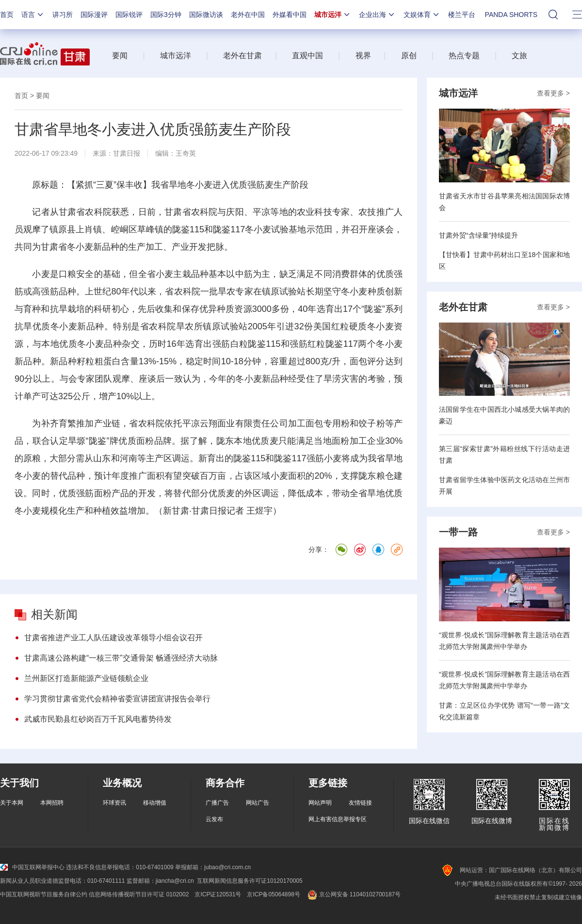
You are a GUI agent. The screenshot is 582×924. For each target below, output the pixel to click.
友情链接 (360, 803)
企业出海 (377, 15)
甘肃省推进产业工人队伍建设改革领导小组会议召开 (113, 638)
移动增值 (155, 803)
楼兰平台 (462, 15)
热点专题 (464, 56)
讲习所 (63, 15)
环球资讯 (114, 803)
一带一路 (458, 532)
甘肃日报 (127, 153)
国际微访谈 (206, 15)
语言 (33, 15)
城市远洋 (333, 15)
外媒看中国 (290, 15)
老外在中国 (248, 15)
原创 (409, 56)
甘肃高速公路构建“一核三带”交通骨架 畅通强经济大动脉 (121, 658)
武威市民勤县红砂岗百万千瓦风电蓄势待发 (98, 719)
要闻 (120, 56)
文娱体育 (422, 15)
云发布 (214, 819)
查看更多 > (553, 93)
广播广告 (217, 803)
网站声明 (320, 803)
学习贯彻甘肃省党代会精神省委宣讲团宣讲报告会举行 (117, 699)
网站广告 (258, 803)
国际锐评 (129, 15)
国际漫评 (94, 15)
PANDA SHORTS (511, 15)
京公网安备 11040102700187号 (353, 894)
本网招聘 (52, 803)
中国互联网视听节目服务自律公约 (44, 894)
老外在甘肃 (245, 56)
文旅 (519, 56)
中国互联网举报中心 (32, 867)
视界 (363, 56)
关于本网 (12, 803)
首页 (7, 15)
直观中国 (307, 56)
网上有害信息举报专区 (338, 819)
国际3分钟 (166, 15)
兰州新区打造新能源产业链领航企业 (86, 678)
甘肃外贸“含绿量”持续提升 (478, 235)
